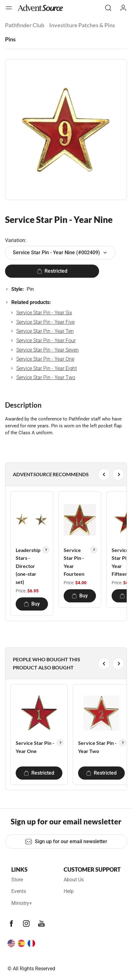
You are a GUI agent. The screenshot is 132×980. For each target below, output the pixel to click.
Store (17, 880)
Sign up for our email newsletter (66, 842)
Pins (10, 39)
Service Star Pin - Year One (45, 359)
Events (19, 891)
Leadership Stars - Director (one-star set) (28, 566)
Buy (32, 604)
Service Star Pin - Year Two (46, 377)
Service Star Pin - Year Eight (47, 368)
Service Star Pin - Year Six (44, 313)
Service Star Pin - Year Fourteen (74, 562)
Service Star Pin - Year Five (45, 322)
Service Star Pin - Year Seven (48, 350)
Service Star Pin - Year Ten (45, 331)
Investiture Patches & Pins (82, 25)
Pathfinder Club (25, 25)
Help (69, 891)
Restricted (52, 271)
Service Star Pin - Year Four (46, 340)
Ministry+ (22, 903)
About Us (74, 880)
